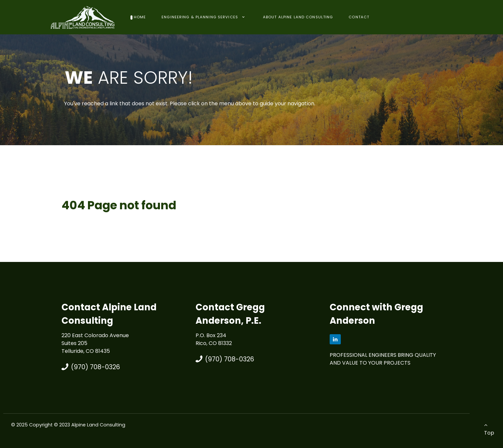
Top (489, 429)
